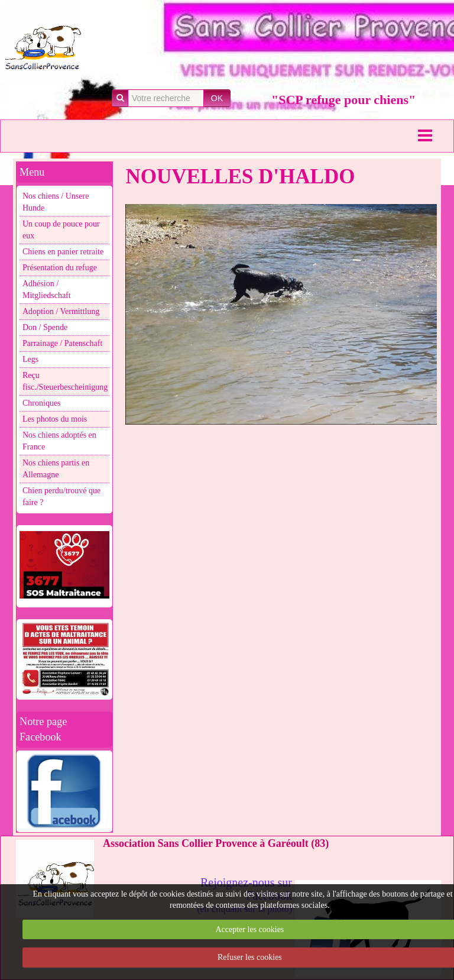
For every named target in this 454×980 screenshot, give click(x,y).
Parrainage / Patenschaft (62, 343)
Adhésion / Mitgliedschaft (47, 290)
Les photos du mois (55, 419)
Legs (30, 359)
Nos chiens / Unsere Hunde (56, 202)
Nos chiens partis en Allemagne (56, 469)
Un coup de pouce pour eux (61, 230)
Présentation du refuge (60, 268)
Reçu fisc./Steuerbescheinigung (65, 381)
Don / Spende (45, 327)
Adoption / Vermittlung (61, 311)
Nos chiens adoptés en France (59, 441)
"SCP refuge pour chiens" (343, 100)
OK (217, 98)
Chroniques (42, 403)
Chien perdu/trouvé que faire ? (61, 497)
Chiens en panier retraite (63, 252)
